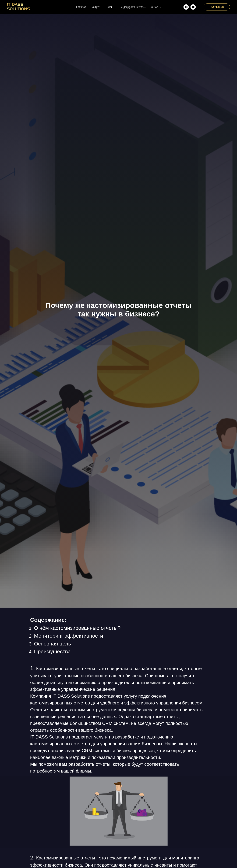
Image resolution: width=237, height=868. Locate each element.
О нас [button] (155, 7)
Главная (81, 7)
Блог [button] (109, 7)
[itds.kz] (186, 7)
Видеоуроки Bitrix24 (133, 7)
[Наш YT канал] (193, 7)
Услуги (96, 7)
